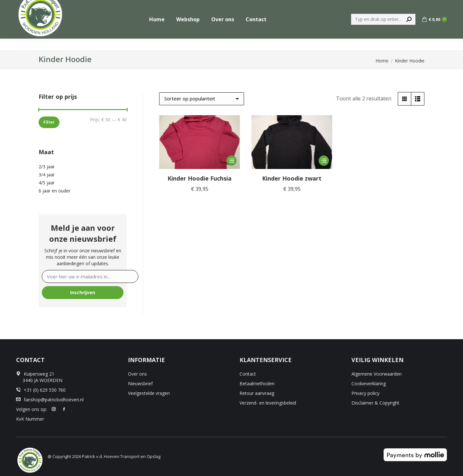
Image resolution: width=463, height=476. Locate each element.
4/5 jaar (47, 183)
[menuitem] (382, 6)
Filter (49, 122)
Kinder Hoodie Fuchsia (200, 178)
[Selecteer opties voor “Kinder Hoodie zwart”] (324, 161)
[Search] (383, 31)
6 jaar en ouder (54, 191)
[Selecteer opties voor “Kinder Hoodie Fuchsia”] (232, 161)
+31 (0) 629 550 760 (425, 6)
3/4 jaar (47, 175)
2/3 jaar (47, 167)
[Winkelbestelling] (202, 99)
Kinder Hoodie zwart (292, 178)
